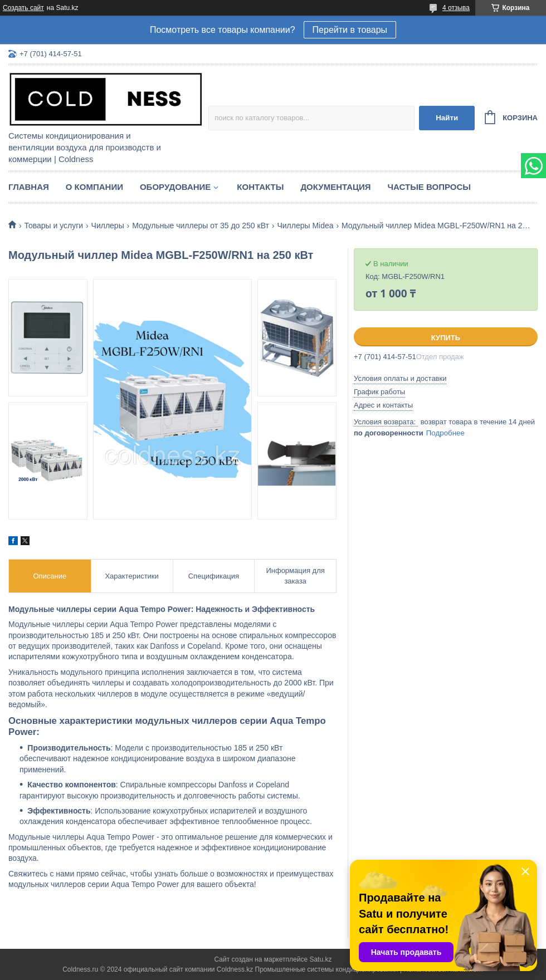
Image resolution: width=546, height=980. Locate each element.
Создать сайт (23, 8)
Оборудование (175, 187)
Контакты (260, 187)
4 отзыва (456, 8)
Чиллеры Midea (305, 226)
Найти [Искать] (447, 118)
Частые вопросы (429, 187)
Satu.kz (320, 959)
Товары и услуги (53, 226)
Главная (29, 187)
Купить (446, 338)
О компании (94, 187)
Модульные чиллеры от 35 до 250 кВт (201, 226)
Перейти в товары (350, 30)
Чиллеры (108, 226)
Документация (335, 187)
